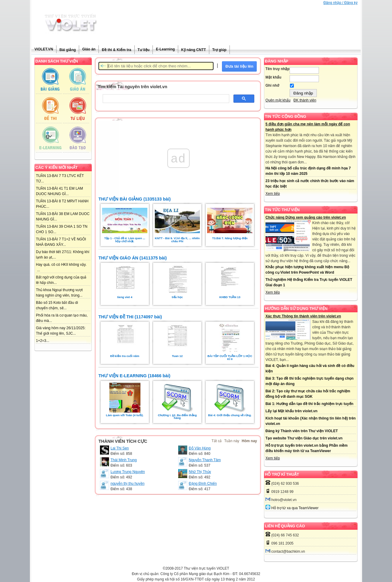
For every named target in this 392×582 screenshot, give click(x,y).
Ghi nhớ (272, 85)
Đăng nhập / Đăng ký (341, 3)
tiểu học (177, 297)
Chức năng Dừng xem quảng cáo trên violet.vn (306, 217)
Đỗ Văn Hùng (200, 448)
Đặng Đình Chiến (203, 484)
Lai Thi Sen (120, 448)
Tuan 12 (177, 356)
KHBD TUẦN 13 (230, 297)
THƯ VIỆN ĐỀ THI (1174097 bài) (130, 317)
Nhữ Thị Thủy (200, 472)
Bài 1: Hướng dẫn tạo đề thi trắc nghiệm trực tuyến (309, 404)
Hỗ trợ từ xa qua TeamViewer (295, 508)
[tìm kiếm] (165, 99)
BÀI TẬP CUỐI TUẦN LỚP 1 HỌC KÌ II (230, 357)
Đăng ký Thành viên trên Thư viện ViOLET (302, 431)
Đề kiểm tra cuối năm (125, 356)
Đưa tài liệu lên (239, 66)
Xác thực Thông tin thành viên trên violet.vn (303, 316)
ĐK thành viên (305, 100)
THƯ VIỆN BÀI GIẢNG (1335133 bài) (135, 199)
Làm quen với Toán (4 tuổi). (125, 415)
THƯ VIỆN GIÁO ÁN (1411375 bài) (133, 258)
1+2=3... (43, 341)
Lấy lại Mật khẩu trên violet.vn (291, 411)
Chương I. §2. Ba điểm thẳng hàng (177, 417)
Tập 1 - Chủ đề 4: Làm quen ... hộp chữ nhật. (125, 240)
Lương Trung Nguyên (128, 472)
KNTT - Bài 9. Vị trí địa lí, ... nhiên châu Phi (177, 240)
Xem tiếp (273, 194)
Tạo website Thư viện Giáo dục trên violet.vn (304, 438)
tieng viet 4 (125, 297)
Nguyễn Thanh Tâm (205, 460)
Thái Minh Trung (124, 460)
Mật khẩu (273, 77)
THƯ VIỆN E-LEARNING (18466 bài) (134, 376)
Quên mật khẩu (278, 100)
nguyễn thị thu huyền (127, 484)
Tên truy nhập (278, 69)
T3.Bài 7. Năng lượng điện (230, 238)
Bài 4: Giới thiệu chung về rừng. (230, 415)
